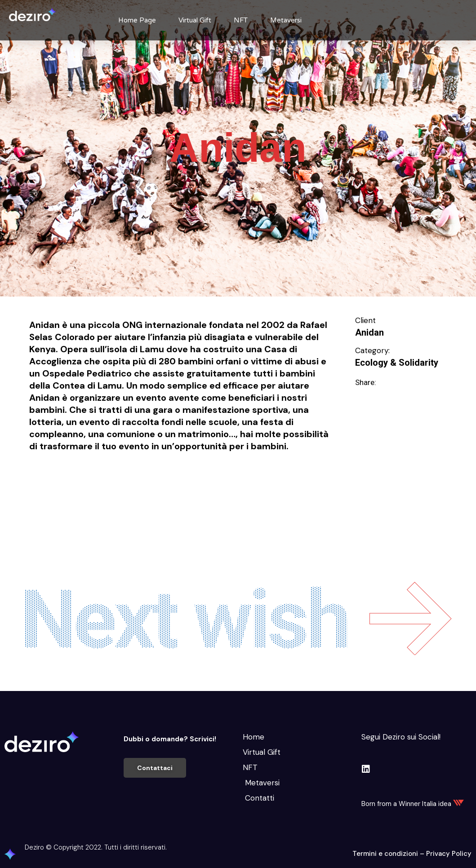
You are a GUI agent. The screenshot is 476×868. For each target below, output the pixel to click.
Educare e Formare (63, 478)
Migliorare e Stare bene (217, 478)
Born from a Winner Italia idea (413, 804)
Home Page (137, 20)
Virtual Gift (195, 20)
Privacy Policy (449, 854)
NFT (241, 20)
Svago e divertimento (67, 493)
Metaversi (286, 20)
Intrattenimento (136, 478)
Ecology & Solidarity (397, 363)
